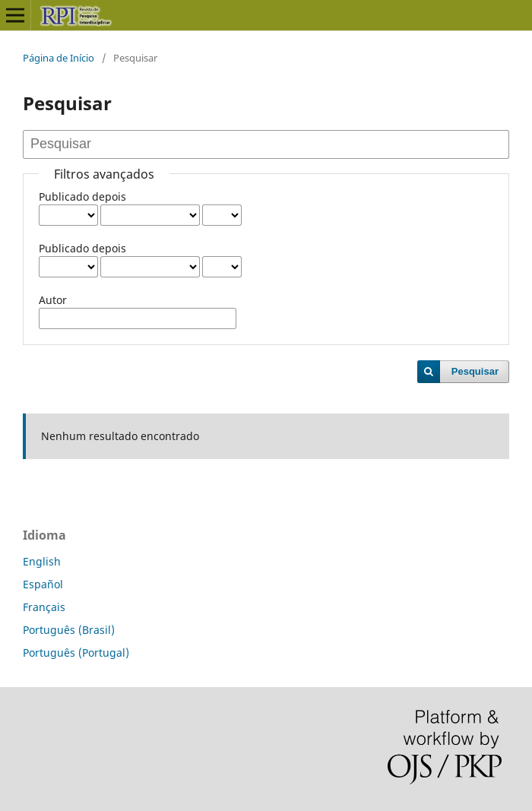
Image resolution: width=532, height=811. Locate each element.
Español (43, 584)
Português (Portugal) (76, 653)
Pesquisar (475, 371)
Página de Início (59, 58)
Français (44, 607)
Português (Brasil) (69, 630)
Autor (53, 300)
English (42, 561)
